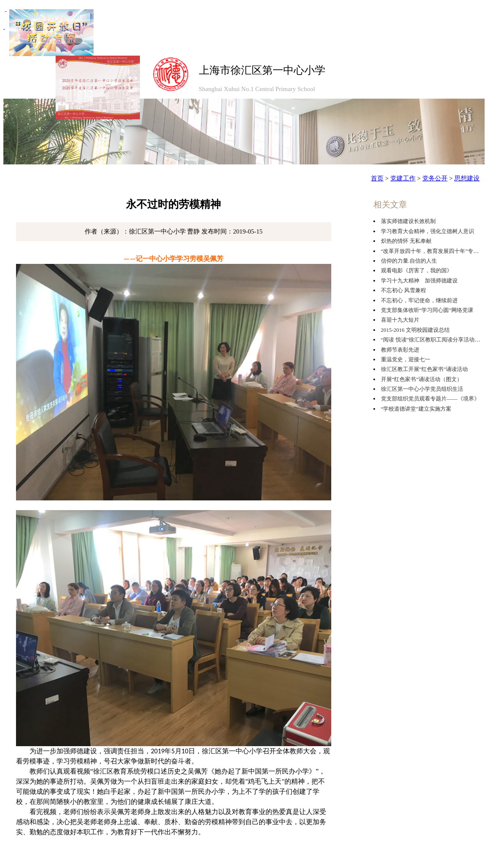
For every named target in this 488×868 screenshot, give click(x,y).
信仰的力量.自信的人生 (409, 261)
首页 (377, 178)
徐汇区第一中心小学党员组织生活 (422, 389)
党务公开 (435, 178)
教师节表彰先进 (400, 350)
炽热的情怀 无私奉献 (406, 241)
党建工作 (403, 178)
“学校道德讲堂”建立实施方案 (416, 409)
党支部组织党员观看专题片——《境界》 (430, 399)
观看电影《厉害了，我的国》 (417, 270)
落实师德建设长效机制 (408, 221)
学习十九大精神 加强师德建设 (419, 281)
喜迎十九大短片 (400, 320)
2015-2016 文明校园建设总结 (416, 330)
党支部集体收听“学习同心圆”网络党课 (427, 310)
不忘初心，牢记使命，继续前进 (419, 300)
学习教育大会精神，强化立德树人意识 (428, 231)
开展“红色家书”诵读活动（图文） (422, 379)
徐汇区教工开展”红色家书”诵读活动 (425, 369)
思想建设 (467, 178)
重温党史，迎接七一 (406, 359)
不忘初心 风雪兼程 (404, 290)
